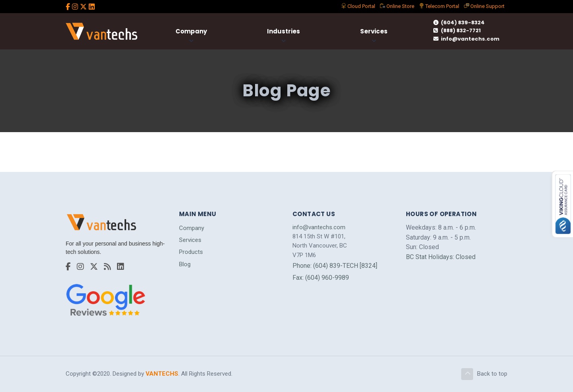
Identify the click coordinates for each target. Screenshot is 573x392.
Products (191, 252)
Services (374, 31)
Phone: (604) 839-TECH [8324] (335, 266)
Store (397, 6)
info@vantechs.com (466, 39)
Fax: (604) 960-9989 (321, 278)
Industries (284, 31)
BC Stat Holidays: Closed (441, 257)
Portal (358, 6)
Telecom (439, 6)
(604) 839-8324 (459, 22)
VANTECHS (162, 374)
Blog (185, 264)
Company (191, 31)
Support (484, 6)
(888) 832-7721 (457, 30)
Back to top (484, 374)
